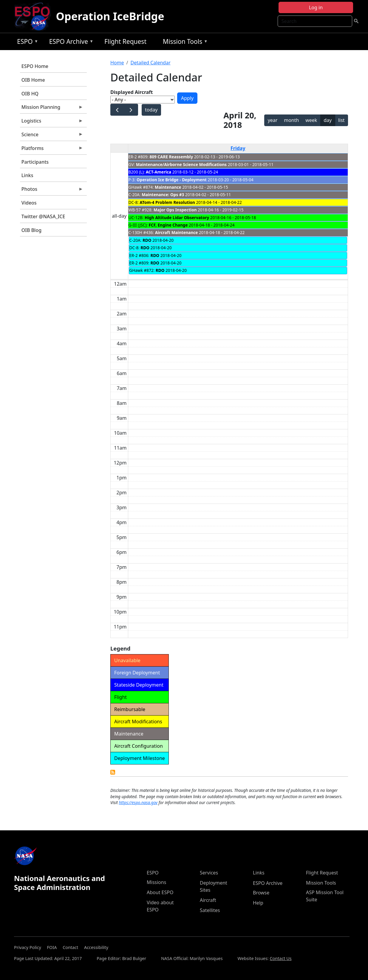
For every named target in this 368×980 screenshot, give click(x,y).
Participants (35, 162)
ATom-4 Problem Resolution (167, 202)
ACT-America (159, 172)
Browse (261, 893)
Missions (156, 882)
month (291, 120)
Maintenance (168, 187)
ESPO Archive (70, 42)
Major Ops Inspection (175, 210)
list (341, 120)
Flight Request (125, 41)
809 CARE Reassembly (171, 157)
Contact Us (280, 958)
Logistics (52, 122)
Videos (29, 203)
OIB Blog (31, 230)
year (273, 120)
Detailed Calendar (150, 63)
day (328, 120)
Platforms (52, 150)
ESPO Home (35, 66)
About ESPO (160, 892)
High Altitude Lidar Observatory (177, 217)
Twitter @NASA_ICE (43, 216)
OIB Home (33, 80)
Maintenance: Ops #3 (163, 195)
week (311, 120)
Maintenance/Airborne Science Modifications (181, 164)
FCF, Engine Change (168, 225)
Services (209, 873)
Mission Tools (184, 42)
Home (117, 63)
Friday (238, 148)
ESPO (26, 42)
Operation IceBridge (110, 16)
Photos (52, 191)
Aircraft (208, 900)
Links (27, 175)
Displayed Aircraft (132, 92)
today (151, 110)
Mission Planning (52, 109)
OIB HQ (30, 94)
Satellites (210, 910)
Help (258, 903)
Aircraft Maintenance (177, 232)
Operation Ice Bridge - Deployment (172, 180)
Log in (316, 7)
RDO (147, 240)
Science (52, 136)
